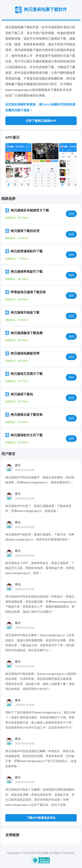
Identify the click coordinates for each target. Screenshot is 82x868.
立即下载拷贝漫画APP (41, 121)
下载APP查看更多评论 (41, 818)
